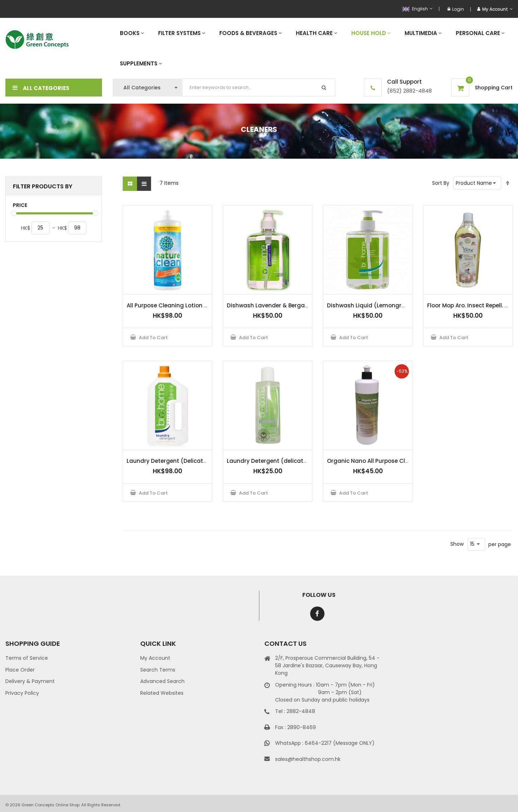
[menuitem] (132, 33)
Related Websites (162, 693)
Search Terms (158, 670)
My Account (155, 658)
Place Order (20, 670)
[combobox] (259, 88)
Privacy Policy (22, 693)
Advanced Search (162, 681)
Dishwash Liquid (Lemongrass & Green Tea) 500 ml (399, 305)
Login (456, 9)
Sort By (441, 183)
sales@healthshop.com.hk (308, 759)
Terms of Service (27, 658)
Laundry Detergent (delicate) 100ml (277, 461)
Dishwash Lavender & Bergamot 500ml (281, 305)
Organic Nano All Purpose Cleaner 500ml (384, 461)
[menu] (313, 48)
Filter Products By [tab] (43, 186)
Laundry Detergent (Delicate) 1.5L (173, 461)
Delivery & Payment (30, 681)
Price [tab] (20, 205)
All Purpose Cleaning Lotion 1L (167, 305)
